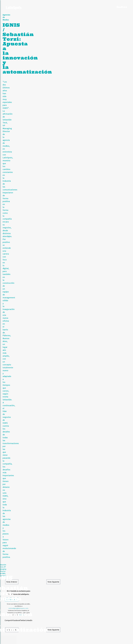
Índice (122, 7)
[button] (3, 203)
